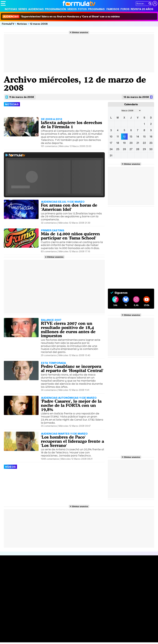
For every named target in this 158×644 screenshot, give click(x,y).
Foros (125, 9)
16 (151, 137)
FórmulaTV (8, 24)
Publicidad (105, 606)
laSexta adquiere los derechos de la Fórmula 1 (71, 125)
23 (151, 143)
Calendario (39, 574)
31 (111, 155)
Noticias (11, 9)
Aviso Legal (25, 606)
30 (151, 149)
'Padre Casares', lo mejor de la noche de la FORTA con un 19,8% (71, 405)
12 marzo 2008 (39, 24)
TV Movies (39, 580)
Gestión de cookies (88, 606)
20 (131, 143)
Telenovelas (103, 584)
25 (118, 149)
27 (131, 149)
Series (23, 9)
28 (138, 149)
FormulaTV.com (9, 612)
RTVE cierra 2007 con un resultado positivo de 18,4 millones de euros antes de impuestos (68, 329)
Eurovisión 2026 (104, 579)
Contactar (118, 606)
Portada (8, 570)
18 (118, 143)
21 (138, 143)
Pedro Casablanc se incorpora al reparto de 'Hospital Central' (72, 368)
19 (124, 143)
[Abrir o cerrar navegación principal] (3, 3)
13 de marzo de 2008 (136, 97)
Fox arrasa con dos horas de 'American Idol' (69, 207)
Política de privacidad (44, 606)
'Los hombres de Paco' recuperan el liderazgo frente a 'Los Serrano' (72, 441)
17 (111, 143)
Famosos (113, 9)
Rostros (131, 570)
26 (124, 149)
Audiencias (36, 9)
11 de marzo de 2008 (22, 97)
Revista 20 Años (142, 9)
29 (144, 149)
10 (111, 137)
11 (118, 137)
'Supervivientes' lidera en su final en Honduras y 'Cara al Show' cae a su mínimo (61, 16)
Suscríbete (133, 582)
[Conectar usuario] (155, 4)
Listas (36, 577)
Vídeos (72, 9)
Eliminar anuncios (80, 32)
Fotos (82, 9)
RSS (127, 606)
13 (131, 137)
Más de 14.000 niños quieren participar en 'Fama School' (70, 236)
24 (111, 149)
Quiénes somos (9, 606)
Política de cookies (66, 606)
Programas (96, 9)
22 (144, 143)
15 (144, 137)
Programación (55, 9)
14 (138, 137)
